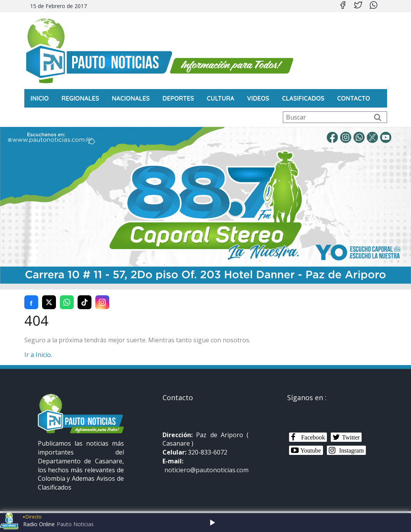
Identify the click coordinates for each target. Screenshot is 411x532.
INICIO (40, 98)
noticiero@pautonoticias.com (206, 470)
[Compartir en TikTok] (85, 302)
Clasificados (303, 98)
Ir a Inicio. (38, 355)
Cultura (221, 98)
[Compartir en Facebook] (31, 302)
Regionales (80, 98)
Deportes (178, 98)
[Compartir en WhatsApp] (67, 302)
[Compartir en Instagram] (102, 302)
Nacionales (131, 98)
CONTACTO (354, 98)
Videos (258, 98)
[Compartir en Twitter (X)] (49, 302)
